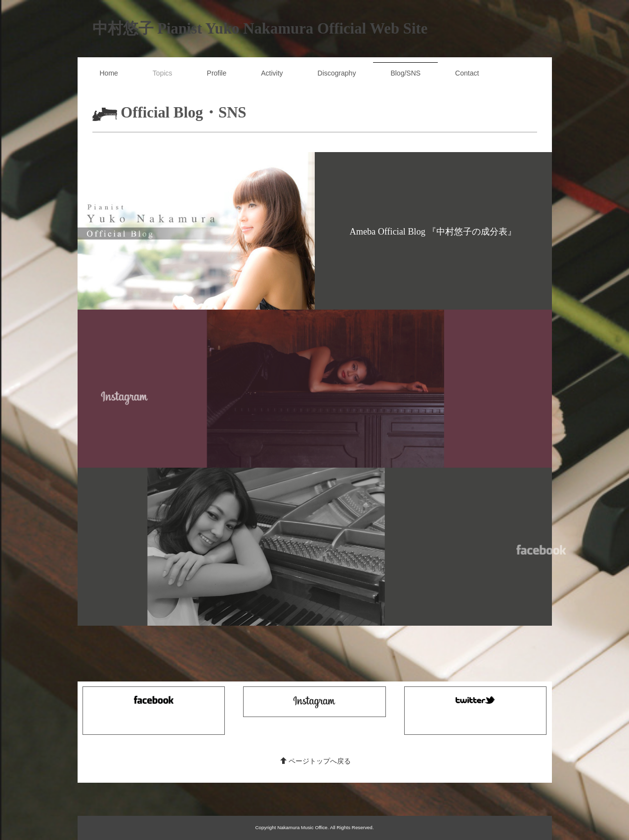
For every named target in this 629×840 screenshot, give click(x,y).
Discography (337, 73)
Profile (217, 73)
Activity (272, 73)
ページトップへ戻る (315, 761)
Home (109, 73)
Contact (467, 73)
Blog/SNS (405, 73)
